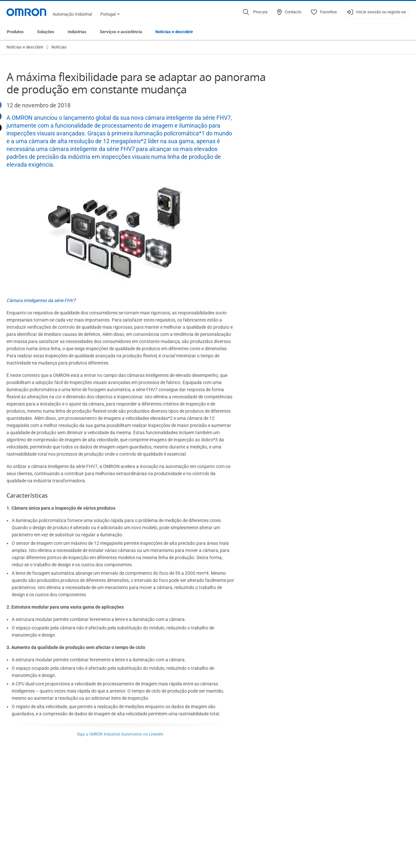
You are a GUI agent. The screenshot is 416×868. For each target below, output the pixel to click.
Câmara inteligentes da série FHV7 (41, 300)
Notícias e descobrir (174, 32)
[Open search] (255, 12)
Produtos (15, 32)
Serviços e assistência (121, 32)
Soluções (46, 32)
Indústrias (77, 32)
